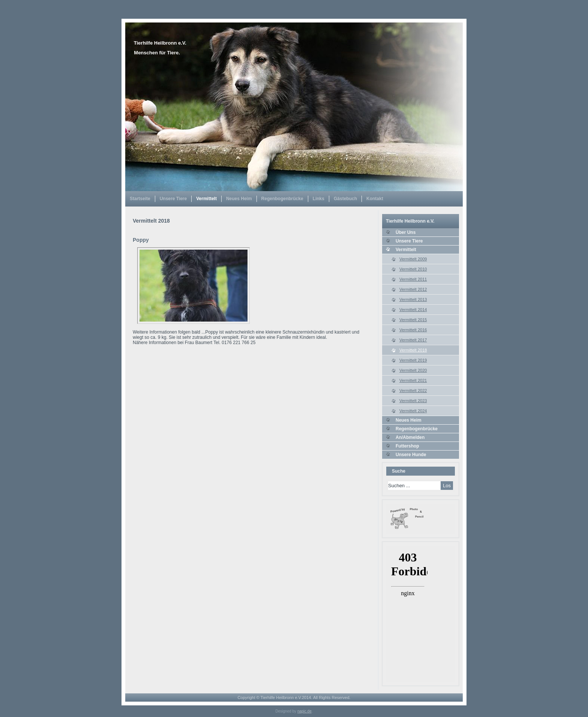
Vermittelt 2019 (413, 360)
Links (319, 199)
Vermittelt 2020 (413, 370)
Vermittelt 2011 (413, 279)
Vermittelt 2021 (413, 380)
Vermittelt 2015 (413, 320)
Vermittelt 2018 (413, 350)
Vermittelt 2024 (413, 411)
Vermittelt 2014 (413, 310)
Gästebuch (345, 199)
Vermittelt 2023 (413, 401)
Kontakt (375, 199)
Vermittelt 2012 (413, 289)
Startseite (140, 199)
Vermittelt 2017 (413, 340)
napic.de (304, 711)
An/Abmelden (410, 437)
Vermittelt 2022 (413, 391)
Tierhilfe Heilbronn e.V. (160, 43)
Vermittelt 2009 (413, 259)
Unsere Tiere (173, 199)
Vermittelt (206, 199)
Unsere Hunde (411, 455)
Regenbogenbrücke (282, 199)
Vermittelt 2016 (413, 330)
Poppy (141, 240)
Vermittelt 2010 (413, 269)
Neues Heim (239, 199)
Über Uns (406, 232)
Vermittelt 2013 (413, 299)
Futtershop (407, 446)
